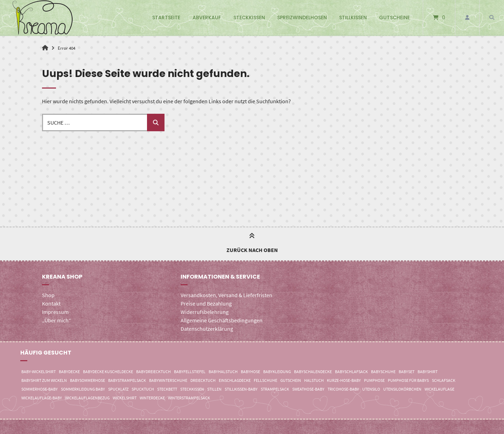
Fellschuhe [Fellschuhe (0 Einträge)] (265, 380)
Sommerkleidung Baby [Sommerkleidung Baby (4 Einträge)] (83, 389)
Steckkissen (249, 17)
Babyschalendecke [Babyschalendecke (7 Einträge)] (313, 372)
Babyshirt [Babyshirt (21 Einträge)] (428, 372)
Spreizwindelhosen (302, 17)
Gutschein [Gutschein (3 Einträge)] (291, 380)
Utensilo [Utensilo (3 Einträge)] (371, 389)
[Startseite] (43, 17)
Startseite (166, 17)
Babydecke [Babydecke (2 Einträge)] (69, 372)
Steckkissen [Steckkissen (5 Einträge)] (192, 389)
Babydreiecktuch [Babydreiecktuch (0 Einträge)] (153, 372)
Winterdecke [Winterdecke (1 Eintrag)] (152, 398)
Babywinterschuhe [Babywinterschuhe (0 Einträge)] (168, 380)
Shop (48, 295)
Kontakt (51, 303)
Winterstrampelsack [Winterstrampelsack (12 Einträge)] (189, 398)
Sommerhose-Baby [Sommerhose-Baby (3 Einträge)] (40, 389)
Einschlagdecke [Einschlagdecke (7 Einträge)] (235, 380)
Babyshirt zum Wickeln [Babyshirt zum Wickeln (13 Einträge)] (44, 380)
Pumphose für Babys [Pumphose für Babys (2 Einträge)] (408, 380)
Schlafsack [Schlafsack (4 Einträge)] (444, 380)
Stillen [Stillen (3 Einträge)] (214, 389)
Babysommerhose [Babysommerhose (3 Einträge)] (87, 380)
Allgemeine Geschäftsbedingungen (222, 320)
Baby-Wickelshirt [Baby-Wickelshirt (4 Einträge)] (38, 372)
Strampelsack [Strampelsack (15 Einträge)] (275, 389)
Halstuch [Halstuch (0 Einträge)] (314, 380)
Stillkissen (353, 17)
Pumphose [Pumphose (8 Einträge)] (374, 380)
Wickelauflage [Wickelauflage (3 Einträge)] (439, 389)
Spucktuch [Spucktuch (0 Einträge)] (143, 389)
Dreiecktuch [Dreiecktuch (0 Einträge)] (203, 380)
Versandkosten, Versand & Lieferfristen (226, 295)
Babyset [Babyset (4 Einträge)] (407, 372)
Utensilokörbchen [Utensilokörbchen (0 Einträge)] (402, 389)
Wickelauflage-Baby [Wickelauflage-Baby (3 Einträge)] (42, 398)
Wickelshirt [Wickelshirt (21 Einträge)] (125, 398)
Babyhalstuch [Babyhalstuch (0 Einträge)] (223, 372)
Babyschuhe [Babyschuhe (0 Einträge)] (383, 372)
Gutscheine (394, 17)
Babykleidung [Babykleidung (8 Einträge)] (277, 372)
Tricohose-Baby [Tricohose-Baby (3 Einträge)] (343, 389)
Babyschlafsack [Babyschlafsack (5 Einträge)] (351, 372)
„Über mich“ (57, 320)
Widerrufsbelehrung (205, 312)
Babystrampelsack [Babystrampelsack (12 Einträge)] (127, 380)
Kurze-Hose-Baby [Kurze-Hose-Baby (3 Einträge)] (344, 380)
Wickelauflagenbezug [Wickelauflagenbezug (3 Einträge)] (87, 398)
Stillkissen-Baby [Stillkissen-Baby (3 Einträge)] (241, 389)
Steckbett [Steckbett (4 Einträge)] (167, 389)
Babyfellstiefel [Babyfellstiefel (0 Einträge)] (190, 372)
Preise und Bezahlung (206, 303)
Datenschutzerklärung (207, 329)
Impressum (55, 312)
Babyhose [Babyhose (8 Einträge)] (250, 372)
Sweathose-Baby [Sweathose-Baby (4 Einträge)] (308, 389)
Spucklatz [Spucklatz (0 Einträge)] (118, 389)
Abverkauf (207, 17)
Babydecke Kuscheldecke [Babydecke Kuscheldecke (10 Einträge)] (108, 372)
